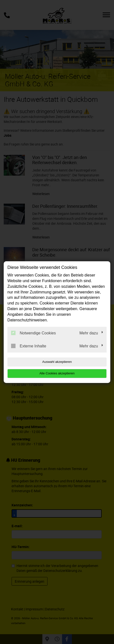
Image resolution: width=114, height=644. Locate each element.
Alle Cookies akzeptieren (57, 373)
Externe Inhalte (29, 346)
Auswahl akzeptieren (57, 362)
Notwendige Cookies (33, 333)
